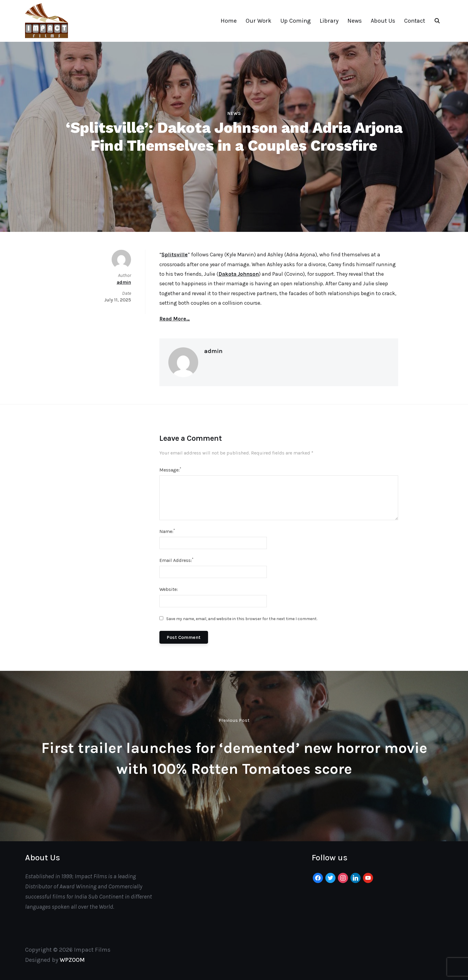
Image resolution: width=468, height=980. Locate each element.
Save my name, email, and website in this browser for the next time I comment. (242, 619)
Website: (169, 589)
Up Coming (295, 21)
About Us (383, 21)
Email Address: (176, 560)
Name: (167, 531)
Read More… (175, 319)
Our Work (258, 21)
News (355, 21)
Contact (415, 21)
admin (213, 351)
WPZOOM (72, 960)
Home (229, 21)
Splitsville (175, 255)
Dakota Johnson (239, 274)
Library (329, 21)
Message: (170, 470)
